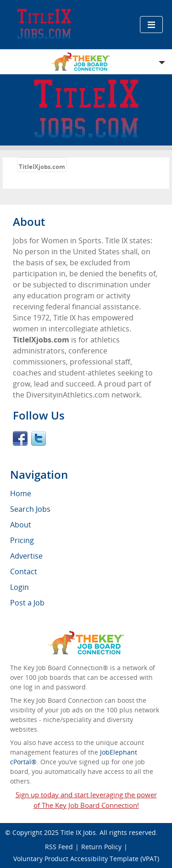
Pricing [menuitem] (22, 540)
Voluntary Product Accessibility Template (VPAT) (86, 859)
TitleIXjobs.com (42, 167)
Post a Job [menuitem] (27, 603)
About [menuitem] (21, 525)
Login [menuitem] (19, 587)
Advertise (26, 556)
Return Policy (101, 847)
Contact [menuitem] (24, 571)
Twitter (39, 438)
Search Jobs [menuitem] (30, 509)
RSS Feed (59, 847)
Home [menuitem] (21, 493)
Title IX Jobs (78, 832)
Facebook (20, 438)
